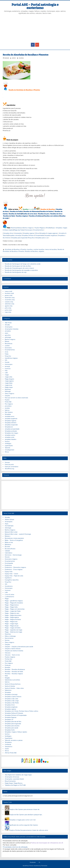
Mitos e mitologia (10, 636)
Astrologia (8, 528)
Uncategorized (9, 450)
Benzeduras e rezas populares (14, 538)
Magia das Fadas (19, 230)
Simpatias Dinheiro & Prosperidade (33, 235)
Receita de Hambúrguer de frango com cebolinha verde (23, 264)
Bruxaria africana (10, 549)
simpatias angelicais (11, 419)
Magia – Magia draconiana (13, 615)
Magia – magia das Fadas (13, 611)
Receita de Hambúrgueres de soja (16, 272)
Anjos (53, 228)
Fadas (7, 354)
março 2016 (8, 291)
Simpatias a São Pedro (12, 703)
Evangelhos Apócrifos (12, 580)
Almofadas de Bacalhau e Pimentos (16, 249)
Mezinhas (14, 228)
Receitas (26, 209)
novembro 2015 (10, 300)
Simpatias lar (9, 427)
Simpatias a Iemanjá (15, 235)
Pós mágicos (9, 404)
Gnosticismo (9, 586)
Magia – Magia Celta (11, 607)
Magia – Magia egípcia (12, 617)
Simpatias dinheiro (11, 423)
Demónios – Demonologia (13, 555)
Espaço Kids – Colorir (11, 574)
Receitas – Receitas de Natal (14, 672)
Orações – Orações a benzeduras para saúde (19, 647)
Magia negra (9, 387)
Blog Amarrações (10, 781)
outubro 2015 (9, 302)
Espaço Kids (9, 572)
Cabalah (7, 551)
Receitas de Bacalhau (48, 209)
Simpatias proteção (11, 431)
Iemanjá (7, 366)
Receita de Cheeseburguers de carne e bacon (19, 268)
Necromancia (9, 638)
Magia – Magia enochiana (13, 619)
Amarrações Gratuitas (12, 329)
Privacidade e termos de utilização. (15, 847)
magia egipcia (9, 381)
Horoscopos (29, 230)
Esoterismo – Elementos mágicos (15, 567)
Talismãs (7, 448)
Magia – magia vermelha (13, 628)
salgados (41, 251)
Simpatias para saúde (11, 728)
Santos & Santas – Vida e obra (14, 688)
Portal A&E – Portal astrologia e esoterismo (35, 6)
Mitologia (8, 391)
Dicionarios (8, 348)
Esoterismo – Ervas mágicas (14, 569)
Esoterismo (8, 565)
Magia (7, 599)
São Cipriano (9, 412)
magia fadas (9, 383)
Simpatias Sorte (10, 730)
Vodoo (7, 749)
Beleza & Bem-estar (11, 532)
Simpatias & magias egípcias (49, 233)
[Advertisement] (35, 29)
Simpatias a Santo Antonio (13, 697)
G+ (40, 862)
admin (14, 58)
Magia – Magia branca (12, 605)
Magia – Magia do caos (12, 613)
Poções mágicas (10, 657)
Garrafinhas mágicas (11, 358)
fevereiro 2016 (9, 293)
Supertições (9, 738)
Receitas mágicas (22, 216)
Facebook (33, 862)
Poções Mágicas (40, 228)
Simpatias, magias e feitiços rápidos (16, 732)
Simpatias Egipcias (11, 717)
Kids (6, 371)
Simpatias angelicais (51, 235)
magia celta (8, 377)
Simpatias (8, 414)
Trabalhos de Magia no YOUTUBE (15, 785)
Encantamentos (38, 230)
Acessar (7, 462)
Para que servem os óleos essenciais (16, 398)
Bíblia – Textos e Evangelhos (14, 540)
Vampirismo (8, 747)
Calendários (8, 553)
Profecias (8, 665)
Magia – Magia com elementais (15, 609)
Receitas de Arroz (56, 214)
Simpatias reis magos (11, 433)
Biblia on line (9, 542)
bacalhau (30, 249)
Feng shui (8, 356)
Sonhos (7, 441)
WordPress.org (9, 469)
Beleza (20, 228)
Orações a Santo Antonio (13, 649)
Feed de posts (9, 465)
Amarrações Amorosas (12, 777)
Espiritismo (8, 578)
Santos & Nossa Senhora (13, 684)
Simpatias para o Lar (42, 238)
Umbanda (8, 744)
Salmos (7, 410)
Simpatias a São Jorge (12, 701)
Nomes (7, 640)
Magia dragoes (9, 379)
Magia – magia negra (11, 624)
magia (7, 375)
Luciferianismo (9, 597)
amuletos (8, 331)
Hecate (7, 362)
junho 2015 (8, 310)
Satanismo (8, 690)
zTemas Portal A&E (11, 753)
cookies (7, 346)
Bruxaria (7, 547)
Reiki (6, 676)
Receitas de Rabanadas (32, 212)
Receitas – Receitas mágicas (14, 674)
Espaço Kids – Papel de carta (14, 576)
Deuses (7, 557)
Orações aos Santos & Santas (14, 651)
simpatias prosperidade (12, 429)
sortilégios (8, 444)
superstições (9, 446)
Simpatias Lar (9, 720)
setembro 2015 (9, 304)
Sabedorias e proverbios (12, 680)
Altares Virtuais (9, 520)
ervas (6, 352)
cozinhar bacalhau (39, 249)
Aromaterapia (9, 526)
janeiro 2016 (9, 295)
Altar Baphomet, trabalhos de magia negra (18, 775)
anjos (6, 333)
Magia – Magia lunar (11, 622)
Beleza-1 (7, 536)
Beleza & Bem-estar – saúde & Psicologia (18, 534)
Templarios (8, 742)
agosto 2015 (9, 306)
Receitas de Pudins (16, 212)
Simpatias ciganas (29, 233)
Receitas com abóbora (51, 216)
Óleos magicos (9, 394)
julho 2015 (8, 308)
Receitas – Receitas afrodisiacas (15, 669)
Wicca (37, 233)
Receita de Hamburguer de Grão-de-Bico (18, 266)
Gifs (6, 360)
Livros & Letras (9, 595)
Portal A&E (8, 402)
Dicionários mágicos (11, 559)
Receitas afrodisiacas (36, 216)
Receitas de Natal (9, 216)
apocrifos (8, 335)
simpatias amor (10, 416)
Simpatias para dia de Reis (13, 722)
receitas (21, 58)
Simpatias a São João (11, 699)
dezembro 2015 (10, 298)
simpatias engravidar (11, 425)
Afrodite (48, 228)
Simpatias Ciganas (10, 421)
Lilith (6, 373)
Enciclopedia (9, 563)
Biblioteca (8, 545)
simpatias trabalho (11, 439)
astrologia (8, 337)
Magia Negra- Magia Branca (14, 783)
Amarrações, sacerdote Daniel (14, 779)
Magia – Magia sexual (12, 626)
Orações (7, 396)
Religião (7, 678)
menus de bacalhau (51, 249)
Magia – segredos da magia (13, 630)
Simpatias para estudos (12, 726)
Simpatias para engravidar (19, 238)
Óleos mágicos (9, 642)
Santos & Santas (10, 686)
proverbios (8, 406)
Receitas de (26, 214)
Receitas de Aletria (15, 214)
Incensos (8, 369)
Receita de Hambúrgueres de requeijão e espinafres (21, 270)
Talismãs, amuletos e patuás (14, 740)
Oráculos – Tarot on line (12, 655)
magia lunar (8, 385)
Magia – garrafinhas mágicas (14, 601)
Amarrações (18, 233)
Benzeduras (9, 344)
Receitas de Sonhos (47, 212)
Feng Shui (31, 238)
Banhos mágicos (28, 228)
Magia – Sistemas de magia (13, 632)
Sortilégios (8, 736)
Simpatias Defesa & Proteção (14, 713)
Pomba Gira (8, 659)
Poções (7, 400)
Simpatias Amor (8, 233)
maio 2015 (8, 312)
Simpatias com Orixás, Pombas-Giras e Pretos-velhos (21, 711)
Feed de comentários (12, 467)
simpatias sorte (10, 437)
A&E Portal (8, 323)
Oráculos (8, 653)
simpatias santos (10, 435)
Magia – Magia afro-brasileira (14, 603)
